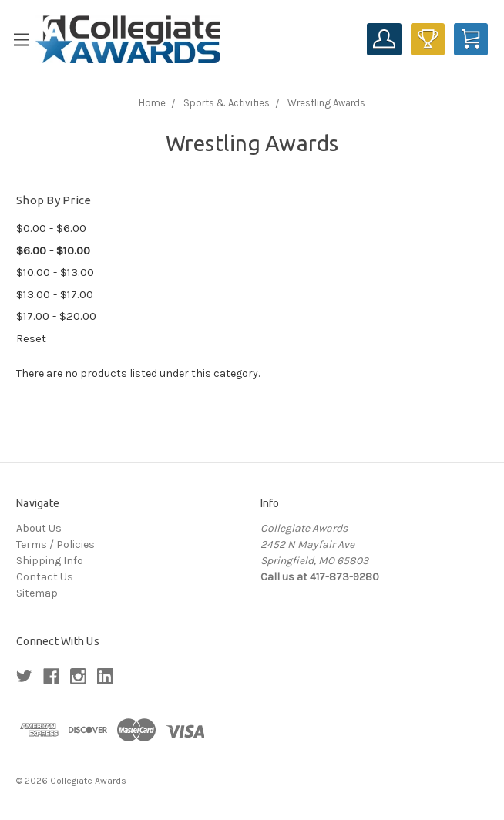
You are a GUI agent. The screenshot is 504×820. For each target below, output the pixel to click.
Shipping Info (50, 561)
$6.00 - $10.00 (53, 250)
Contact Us (45, 577)
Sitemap (37, 593)
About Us (39, 528)
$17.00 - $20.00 (56, 316)
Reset (31, 338)
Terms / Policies (55, 544)
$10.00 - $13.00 (55, 272)
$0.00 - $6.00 (51, 228)
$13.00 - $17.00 (55, 294)
